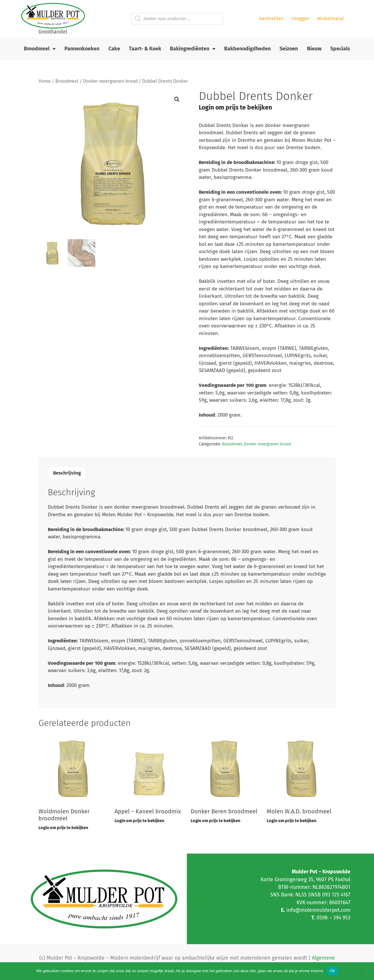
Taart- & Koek (145, 49)
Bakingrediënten (193, 49)
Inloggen (300, 18)
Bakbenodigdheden (247, 49)
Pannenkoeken (82, 49)
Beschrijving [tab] (67, 473)
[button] (177, 99)
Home (45, 81)
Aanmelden (271, 18)
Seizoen (289, 49)
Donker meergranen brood (110, 81)
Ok (332, 971)
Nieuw (314, 49)
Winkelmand (330, 18)
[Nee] (367, 971)
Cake (114, 49)
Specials (340, 49)
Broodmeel (40, 49)
